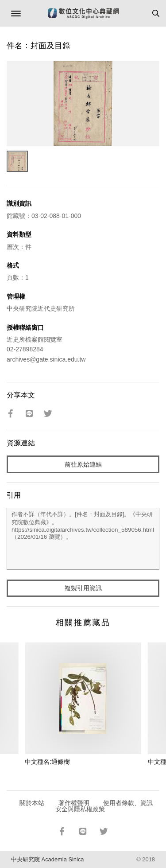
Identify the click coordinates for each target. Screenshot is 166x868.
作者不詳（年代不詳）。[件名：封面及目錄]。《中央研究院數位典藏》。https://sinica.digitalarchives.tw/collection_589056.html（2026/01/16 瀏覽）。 (83, 539)
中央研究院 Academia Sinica (47, 859)
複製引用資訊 (83, 588)
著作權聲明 (74, 803)
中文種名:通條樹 (47, 762)
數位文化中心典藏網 (83, 13)
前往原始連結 (83, 464)
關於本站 (32, 803)
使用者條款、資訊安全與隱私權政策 (104, 806)
